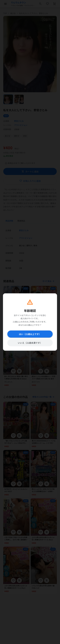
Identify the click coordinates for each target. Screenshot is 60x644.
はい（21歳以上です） (30, 334)
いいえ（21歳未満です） (30, 343)
